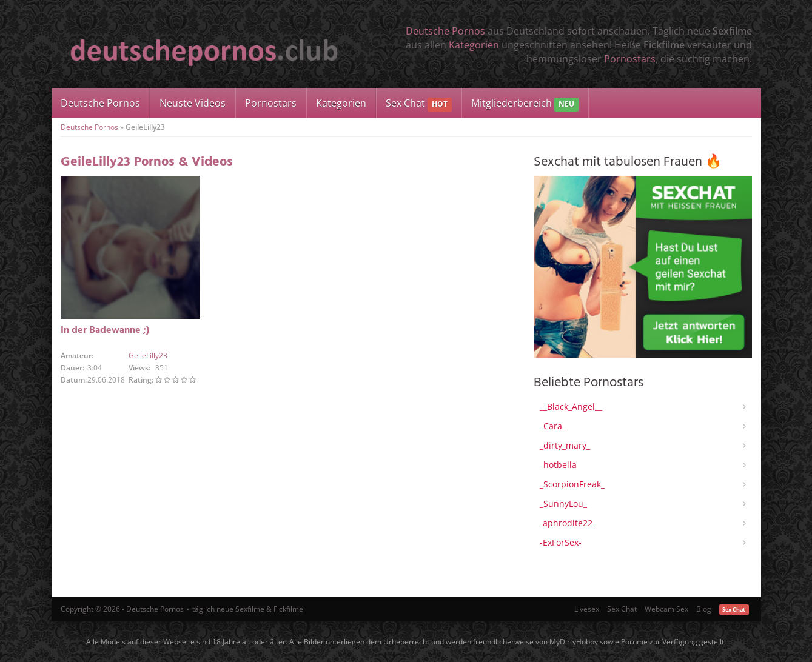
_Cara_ (553, 426)
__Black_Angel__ (571, 406)
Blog (704, 609)
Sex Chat (419, 104)
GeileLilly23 (148, 356)
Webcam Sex (666, 609)
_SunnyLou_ (563, 503)
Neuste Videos (193, 103)
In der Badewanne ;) (105, 330)
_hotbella (558, 465)
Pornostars (630, 59)
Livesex (587, 609)
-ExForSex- (561, 542)
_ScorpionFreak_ (572, 484)
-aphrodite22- (568, 523)
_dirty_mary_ (565, 445)
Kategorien (474, 45)
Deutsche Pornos (445, 31)
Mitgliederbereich (525, 104)
